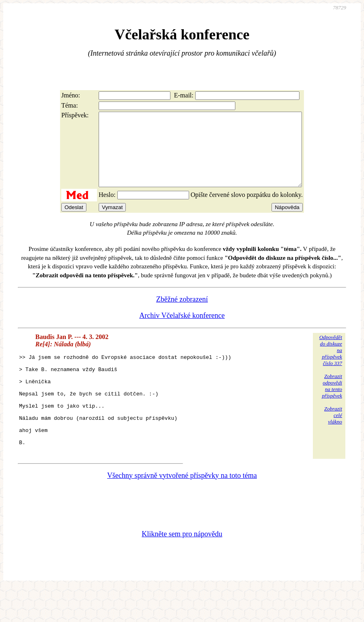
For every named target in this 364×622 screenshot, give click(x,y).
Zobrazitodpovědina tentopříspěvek (332, 401)
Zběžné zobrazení (182, 314)
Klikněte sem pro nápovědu (182, 568)
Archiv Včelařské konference (182, 330)
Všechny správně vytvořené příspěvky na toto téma (182, 510)
